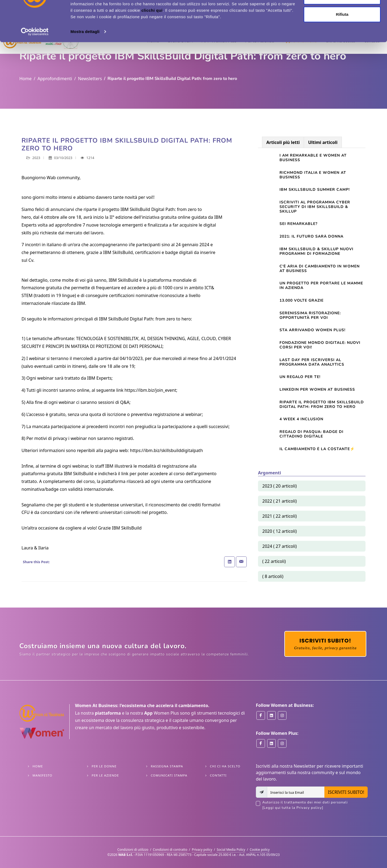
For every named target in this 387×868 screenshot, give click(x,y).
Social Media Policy (231, 850)
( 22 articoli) (274, 561)
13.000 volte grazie (302, 300)
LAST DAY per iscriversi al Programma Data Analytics (312, 362)
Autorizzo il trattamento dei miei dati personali (315, 805)
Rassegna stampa (167, 766)
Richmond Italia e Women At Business (313, 175)
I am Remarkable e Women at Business (313, 158)
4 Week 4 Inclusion (301, 419)
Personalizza (342, 32)
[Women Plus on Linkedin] (271, 743)
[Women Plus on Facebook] (261, 743)
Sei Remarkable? (298, 224)
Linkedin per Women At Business (317, 389)
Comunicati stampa (169, 775)
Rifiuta (342, 49)
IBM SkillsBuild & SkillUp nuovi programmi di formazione (316, 251)
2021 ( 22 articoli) (279, 516)
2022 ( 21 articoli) (279, 501)
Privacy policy (202, 850)
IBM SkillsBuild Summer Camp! (315, 190)
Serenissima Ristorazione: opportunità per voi (310, 315)
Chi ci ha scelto (225, 766)
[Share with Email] (241, 562)
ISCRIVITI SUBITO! (346, 792)
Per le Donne (104, 766)
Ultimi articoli (323, 142)
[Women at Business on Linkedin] (271, 715)
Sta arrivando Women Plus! (312, 330)
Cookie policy (260, 850)
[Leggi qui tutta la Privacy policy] (293, 808)
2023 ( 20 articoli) (279, 486)
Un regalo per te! (300, 377)
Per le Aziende (105, 775)
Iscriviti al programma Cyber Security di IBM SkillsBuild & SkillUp (315, 207)
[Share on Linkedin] (230, 562)
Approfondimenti (55, 79)
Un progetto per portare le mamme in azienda (321, 285)
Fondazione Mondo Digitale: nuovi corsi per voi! (320, 345)
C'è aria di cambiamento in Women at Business (320, 269)
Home (26, 79)
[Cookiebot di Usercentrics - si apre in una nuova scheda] (35, 67)
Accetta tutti (342, 14)
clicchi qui (152, 45)
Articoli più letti (283, 142)
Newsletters (90, 79)
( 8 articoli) (273, 576)
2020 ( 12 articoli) (279, 531)
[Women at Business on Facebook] (261, 715)
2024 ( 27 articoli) (279, 546)
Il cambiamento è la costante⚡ (317, 449)
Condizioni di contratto (170, 850)
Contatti (218, 775)
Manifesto (42, 775)
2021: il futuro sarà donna (311, 236)
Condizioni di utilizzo (133, 850)
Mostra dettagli (85, 67)
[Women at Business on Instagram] (282, 715)
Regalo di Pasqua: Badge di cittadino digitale (311, 434)
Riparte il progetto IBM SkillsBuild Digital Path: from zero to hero (322, 404)
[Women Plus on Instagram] (282, 743)
